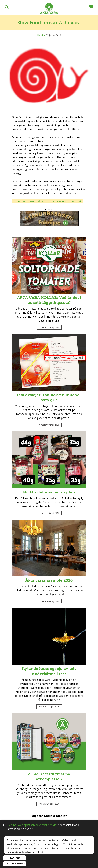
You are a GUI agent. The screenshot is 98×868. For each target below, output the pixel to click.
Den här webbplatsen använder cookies (32, 825)
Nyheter (41, 35)
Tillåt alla (15, 858)
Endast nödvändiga (15, 864)
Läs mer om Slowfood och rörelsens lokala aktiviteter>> (48, 201)
